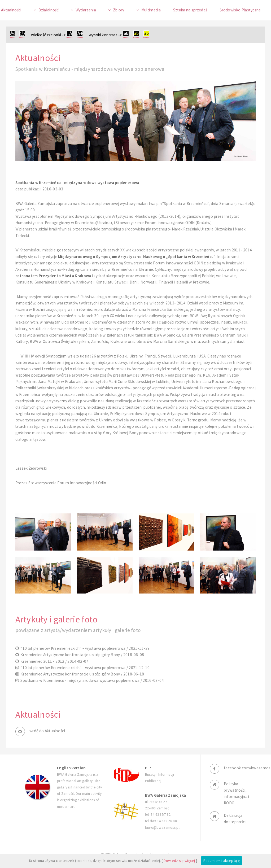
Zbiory (119, 10)
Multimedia (151, 10)
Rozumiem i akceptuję (222, 861)
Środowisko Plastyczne (240, 10)
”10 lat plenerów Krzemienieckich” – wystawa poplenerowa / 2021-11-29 (84, 648)
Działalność (49, 10)
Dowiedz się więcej (179, 861)
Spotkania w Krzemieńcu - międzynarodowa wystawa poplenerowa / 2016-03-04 (91, 680)
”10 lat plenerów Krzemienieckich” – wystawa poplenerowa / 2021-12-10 (84, 668)
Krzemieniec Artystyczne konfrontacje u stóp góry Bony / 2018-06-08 (82, 655)
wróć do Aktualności (47, 731)
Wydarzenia (86, 10)
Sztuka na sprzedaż (190, 10)
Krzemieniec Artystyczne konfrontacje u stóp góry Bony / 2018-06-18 (82, 674)
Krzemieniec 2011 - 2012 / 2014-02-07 (54, 661)
